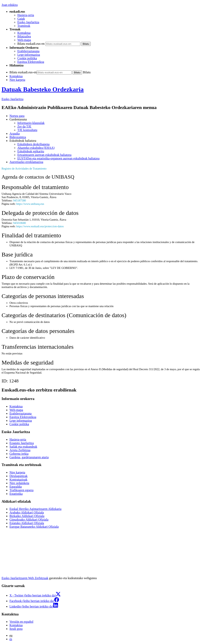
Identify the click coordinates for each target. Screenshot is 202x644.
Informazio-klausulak (31, 123)
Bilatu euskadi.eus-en (31, 44)
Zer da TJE (24, 126)
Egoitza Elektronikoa (31, 62)
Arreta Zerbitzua (20, 450)
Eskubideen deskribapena (33, 144)
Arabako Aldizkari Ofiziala (27, 512)
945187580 (20, 200)
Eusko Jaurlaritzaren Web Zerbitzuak (25, 578)
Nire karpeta (17, 80)
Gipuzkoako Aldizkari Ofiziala (29, 520)
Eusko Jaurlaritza (28, 22)
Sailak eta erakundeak (23, 447)
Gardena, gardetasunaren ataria (29, 457)
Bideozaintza (18, 137)
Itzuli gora (16, 629)
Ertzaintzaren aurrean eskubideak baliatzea (44, 155)
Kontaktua (24, 33)
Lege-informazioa (29, 55)
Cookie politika (27, 58)
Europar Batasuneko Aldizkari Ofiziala (34, 527)
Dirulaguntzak (19, 476)
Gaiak (21, 19)
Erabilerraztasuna (28, 51)
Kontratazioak (18, 480)
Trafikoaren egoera (22, 490)
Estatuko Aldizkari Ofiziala (27, 523)
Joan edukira (10, 5)
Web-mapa (24, 40)
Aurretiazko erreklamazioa (26, 162)
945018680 (20, 223)
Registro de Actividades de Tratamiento (24, 169)
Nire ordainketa (19, 483)
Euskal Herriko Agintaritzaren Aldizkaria (35, 509)
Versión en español (21, 622)
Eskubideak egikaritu (31, 151)
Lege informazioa (21, 421)
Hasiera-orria (26, 15)
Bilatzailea (24, 36)
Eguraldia (16, 487)
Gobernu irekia (19, 454)
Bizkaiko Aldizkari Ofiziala (27, 516)
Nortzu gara (17, 116)
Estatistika (16, 494)
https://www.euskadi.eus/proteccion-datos (40, 226)
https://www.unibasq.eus (30, 204)
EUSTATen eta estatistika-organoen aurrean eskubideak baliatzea (58, 158)
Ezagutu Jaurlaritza (22, 443)
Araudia (15, 134)
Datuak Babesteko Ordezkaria (43, 89)
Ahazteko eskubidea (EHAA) (36, 148)
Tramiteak (24, 26)
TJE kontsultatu (27, 130)
